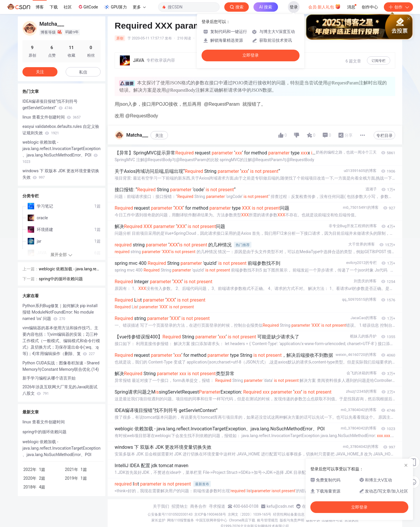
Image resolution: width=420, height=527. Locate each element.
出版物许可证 (332, 520)
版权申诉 (313, 520)
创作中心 (370, 7)
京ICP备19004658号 (210, 514)
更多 (139, 7)
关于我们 (161, 506)
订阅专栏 (379, 61)
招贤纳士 (180, 506)
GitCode (88, 7)
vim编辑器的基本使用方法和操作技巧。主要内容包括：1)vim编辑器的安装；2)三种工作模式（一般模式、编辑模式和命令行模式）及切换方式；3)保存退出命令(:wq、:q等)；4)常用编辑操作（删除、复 (61, 341)
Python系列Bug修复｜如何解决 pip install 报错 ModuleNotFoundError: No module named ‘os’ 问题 (60, 312)
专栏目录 (384, 135)
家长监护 (158, 520)
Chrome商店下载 (242, 520)
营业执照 (351, 520)
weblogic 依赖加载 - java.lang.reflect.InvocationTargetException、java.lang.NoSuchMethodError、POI (62, 152)
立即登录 (251, 55)
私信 (83, 72)
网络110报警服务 (181, 520)
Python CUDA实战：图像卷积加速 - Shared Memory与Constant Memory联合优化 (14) (61, 366)
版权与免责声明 (292, 520)
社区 (68, 7)
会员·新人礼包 (324, 6)
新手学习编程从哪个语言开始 (49, 378)
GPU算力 (115, 7)
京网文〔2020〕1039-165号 (250, 514)
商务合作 (198, 506)
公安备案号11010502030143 (170, 514)
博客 (40, 7)
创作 (398, 7)
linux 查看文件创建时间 (52, 117)
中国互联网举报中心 (211, 520)
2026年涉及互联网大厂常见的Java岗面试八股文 (60, 390)
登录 (294, 7)
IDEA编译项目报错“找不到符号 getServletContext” (50, 105)
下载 (54, 7)
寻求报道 (217, 506)
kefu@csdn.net (280, 506)
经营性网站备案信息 (289, 514)
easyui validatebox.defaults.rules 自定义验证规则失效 (61, 130)
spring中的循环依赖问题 (61, 279)
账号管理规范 (267, 520)
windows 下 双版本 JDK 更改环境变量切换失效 (61, 174)
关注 (159, 135)
